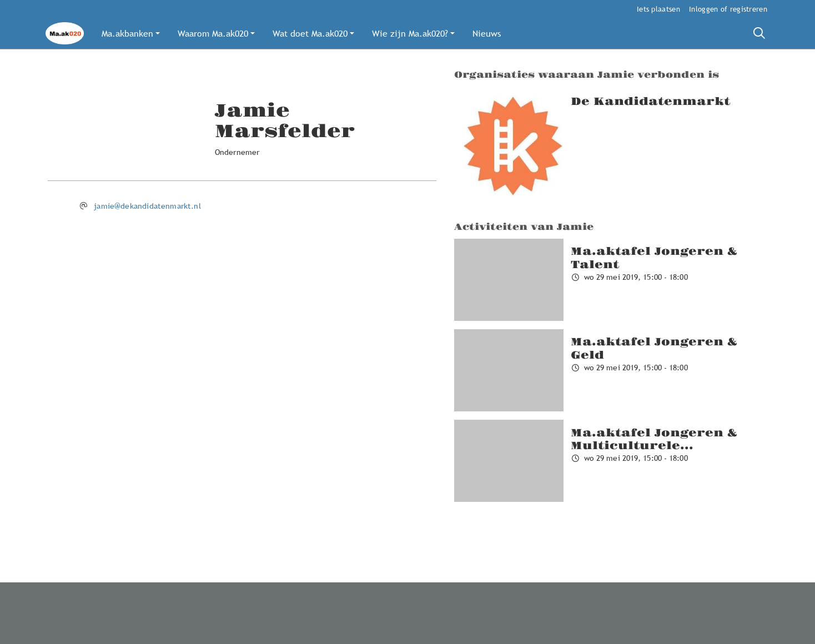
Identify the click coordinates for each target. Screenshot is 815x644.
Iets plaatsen (658, 9)
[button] (131, 33)
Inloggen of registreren (728, 9)
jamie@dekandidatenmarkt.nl (147, 206)
